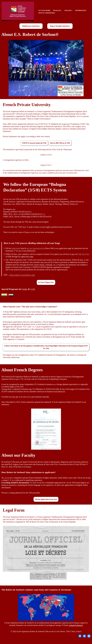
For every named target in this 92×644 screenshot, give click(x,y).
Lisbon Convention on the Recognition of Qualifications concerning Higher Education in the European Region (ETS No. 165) (46, 348)
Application (16, 249)
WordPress (20, 642)
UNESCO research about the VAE (34, 143)
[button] (62, 10)
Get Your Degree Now (46, 283)
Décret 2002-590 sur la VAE (60, 143)
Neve (3, 642)
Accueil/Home (44, 10)
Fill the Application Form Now (46, 500)
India (25, 289)
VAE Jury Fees (84, 255)
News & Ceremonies (47, 13)
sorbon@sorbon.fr (76, 626)
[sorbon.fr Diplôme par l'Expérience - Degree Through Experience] (18, 12)
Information (81, 10)
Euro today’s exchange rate (22, 275)
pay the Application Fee (36, 249)
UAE (33, 289)
